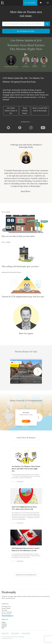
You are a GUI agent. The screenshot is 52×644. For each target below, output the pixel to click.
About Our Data (26, 633)
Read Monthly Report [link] (25, 111)
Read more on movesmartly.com (26, 575)
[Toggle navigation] (48, 3)
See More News (26, 122)
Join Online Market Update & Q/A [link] (11, 111)
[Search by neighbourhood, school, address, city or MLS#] (26, 24)
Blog (3, 628)
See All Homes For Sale (26, 31)
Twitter (3, 622)
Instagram (4, 626)
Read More (26, 191)
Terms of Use (5, 633)
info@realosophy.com (7, 616)
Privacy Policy (15, 633)
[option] (28, 372)
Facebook (4, 624)
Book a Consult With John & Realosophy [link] (40, 109)
